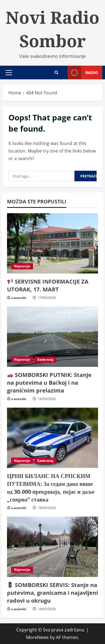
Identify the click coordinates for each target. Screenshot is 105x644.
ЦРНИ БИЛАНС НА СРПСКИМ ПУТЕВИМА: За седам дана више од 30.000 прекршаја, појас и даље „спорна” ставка (51, 488)
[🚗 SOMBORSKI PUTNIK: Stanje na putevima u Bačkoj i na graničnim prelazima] (53, 337)
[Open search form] (56, 73)
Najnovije (22, 266)
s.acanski (19, 298)
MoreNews (37, 637)
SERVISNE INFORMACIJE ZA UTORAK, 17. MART (48, 285)
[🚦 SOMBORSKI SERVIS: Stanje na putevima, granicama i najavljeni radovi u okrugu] (53, 547)
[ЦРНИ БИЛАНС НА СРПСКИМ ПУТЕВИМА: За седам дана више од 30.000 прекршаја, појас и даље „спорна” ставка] (53, 438)
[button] (9, 73)
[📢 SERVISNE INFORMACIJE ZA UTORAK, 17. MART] (53, 243)
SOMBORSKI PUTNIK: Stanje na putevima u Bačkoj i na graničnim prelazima (49, 383)
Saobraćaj (45, 359)
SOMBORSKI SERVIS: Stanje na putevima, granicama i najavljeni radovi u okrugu (53, 593)
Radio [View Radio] (83, 73)
